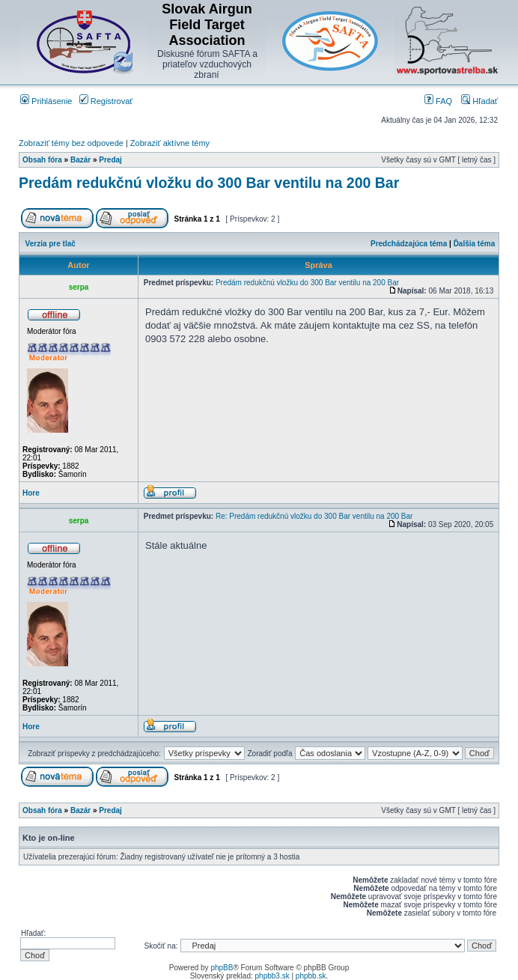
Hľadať (479, 101)
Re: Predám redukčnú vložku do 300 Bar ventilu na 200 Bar (314, 516)
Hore (31, 493)
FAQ (438, 101)
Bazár (80, 160)
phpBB (222, 968)
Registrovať (106, 101)
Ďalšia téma (475, 244)
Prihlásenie (46, 101)
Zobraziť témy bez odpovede (71, 143)
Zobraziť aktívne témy (170, 143)
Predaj (110, 160)
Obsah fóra (42, 160)
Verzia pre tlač (51, 244)
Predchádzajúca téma (409, 244)
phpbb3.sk (272, 976)
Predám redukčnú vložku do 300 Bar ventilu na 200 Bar (209, 183)
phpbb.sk (311, 976)
